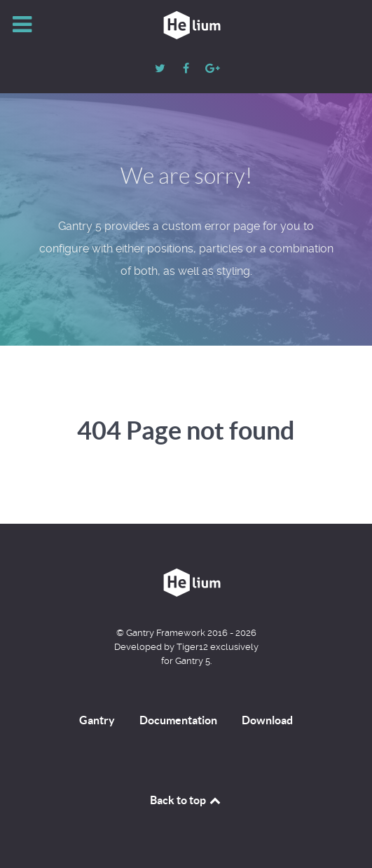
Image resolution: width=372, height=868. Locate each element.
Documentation (178, 720)
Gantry (97, 720)
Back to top (186, 800)
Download (267, 720)
